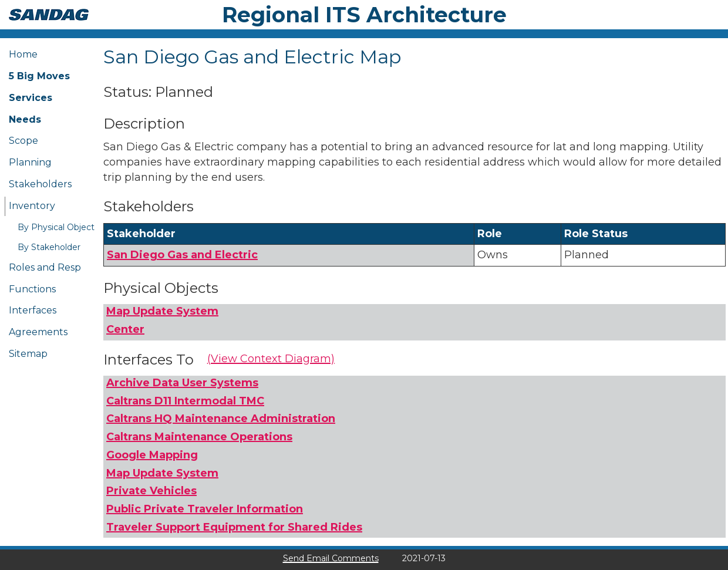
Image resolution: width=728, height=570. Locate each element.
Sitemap (28, 354)
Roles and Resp (45, 267)
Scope (23, 141)
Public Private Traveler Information (205, 509)
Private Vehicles (151, 491)
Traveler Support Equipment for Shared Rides (234, 527)
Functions (32, 289)
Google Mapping (152, 455)
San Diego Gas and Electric (182, 255)
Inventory (32, 206)
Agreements (38, 332)
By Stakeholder (49, 247)
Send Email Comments (331, 558)
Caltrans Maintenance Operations (199, 437)
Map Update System (162, 311)
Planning (30, 162)
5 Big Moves (39, 76)
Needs (25, 119)
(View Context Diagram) (271, 359)
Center (125, 329)
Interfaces (33, 310)
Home (23, 54)
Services (31, 98)
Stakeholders (40, 184)
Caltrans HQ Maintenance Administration (221, 419)
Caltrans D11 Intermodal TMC (185, 401)
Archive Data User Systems (182, 383)
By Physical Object (56, 227)
